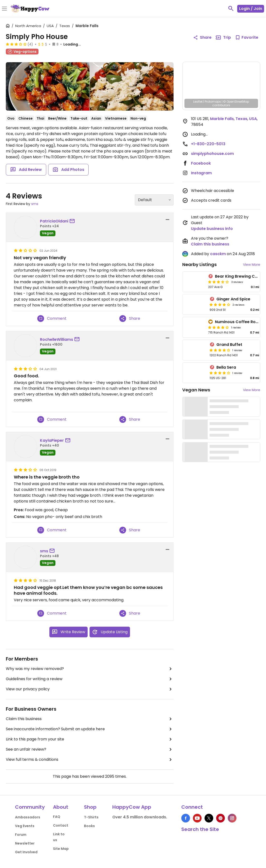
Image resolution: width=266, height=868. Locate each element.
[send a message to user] (73, 221)
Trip (223, 38)
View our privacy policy (90, 689)
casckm (218, 254)
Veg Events (25, 826)
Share (130, 319)
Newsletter (25, 843)
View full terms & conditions (90, 760)
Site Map (61, 849)
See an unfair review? (90, 749)
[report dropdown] (167, 220)
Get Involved (26, 852)
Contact (61, 825)
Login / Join (251, 9)
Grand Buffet (229, 345)
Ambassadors (28, 817)
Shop (90, 807)
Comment (52, 319)
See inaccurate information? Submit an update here (90, 729)
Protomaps (213, 102)
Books (89, 826)
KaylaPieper (52, 440)
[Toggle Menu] (4, 9)
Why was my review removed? (90, 669)
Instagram (201, 173)
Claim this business (90, 719)
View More (252, 265)
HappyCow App (132, 807)
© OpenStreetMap (236, 102)
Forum (21, 835)
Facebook (201, 163)
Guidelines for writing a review (90, 679)
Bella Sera (226, 367)
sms (35, 204)
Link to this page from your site (90, 739)
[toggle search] (231, 8)
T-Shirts (91, 817)
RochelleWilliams (57, 339)
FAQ (57, 817)
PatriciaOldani (54, 221)
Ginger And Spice (233, 299)
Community (30, 807)
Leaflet (198, 102)
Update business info (212, 229)
